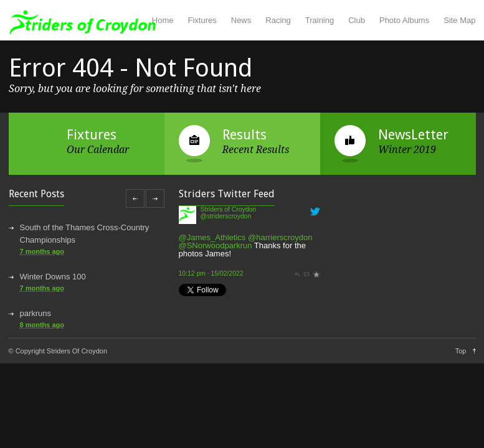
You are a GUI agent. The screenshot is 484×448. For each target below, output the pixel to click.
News (241, 20)
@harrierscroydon (280, 237)
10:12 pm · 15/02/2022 (211, 273)
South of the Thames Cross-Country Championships (85, 234)
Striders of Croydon (229, 209)
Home (163, 20)
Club (357, 20)
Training (320, 20)
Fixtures (202, 20)
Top (461, 351)
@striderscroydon (226, 216)
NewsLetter (413, 135)
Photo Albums (404, 20)
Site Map (459, 20)
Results (244, 135)
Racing (278, 20)
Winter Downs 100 (53, 277)
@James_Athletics (212, 237)
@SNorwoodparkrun (216, 245)
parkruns (36, 313)
